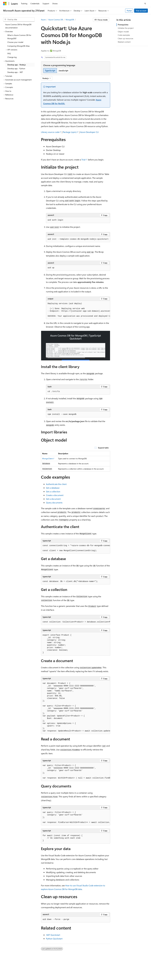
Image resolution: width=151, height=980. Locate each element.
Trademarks (78, 972)
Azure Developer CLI (89, 132)
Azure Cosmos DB (56, 20)
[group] (78, 310)
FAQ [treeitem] (9, 53)
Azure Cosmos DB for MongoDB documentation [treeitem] (18, 26)
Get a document (53, 499)
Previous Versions (131, 968)
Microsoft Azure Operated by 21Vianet (90, 968)
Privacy (66, 968)
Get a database (53, 488)
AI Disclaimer (116, 968)
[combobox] (19, 20)
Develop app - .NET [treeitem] (15, 72)
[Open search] (145, 4)
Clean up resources (126, 38)
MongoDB (70, 20)
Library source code (50, 132)
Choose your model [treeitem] (15, 42)
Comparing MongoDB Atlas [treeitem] (19, 46)
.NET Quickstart (53, 935)
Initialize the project (126, 28)
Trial (83, 160)
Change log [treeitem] (12, 57)
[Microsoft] (5, 4)
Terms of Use (65, 972)
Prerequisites (123, 25)
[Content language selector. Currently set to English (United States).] (15, 962)
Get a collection (53, 491)
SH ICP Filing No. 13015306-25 (16, 968)
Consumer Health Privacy (45, 972)
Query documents (54, 503)
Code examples (124, 35)
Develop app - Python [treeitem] (16, 68)
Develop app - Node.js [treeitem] (17, 65)
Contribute (16, 972)
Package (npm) (70, 132)
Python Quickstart (54, 939)
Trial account (141, 11)
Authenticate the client (56, 484)
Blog (5, 972)
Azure (43, 20)
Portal (129, 11)
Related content (124, 42)
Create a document (55, 495)
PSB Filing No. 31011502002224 (46, 968)
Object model (123, 32)
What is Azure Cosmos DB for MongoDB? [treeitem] (19, 37)
